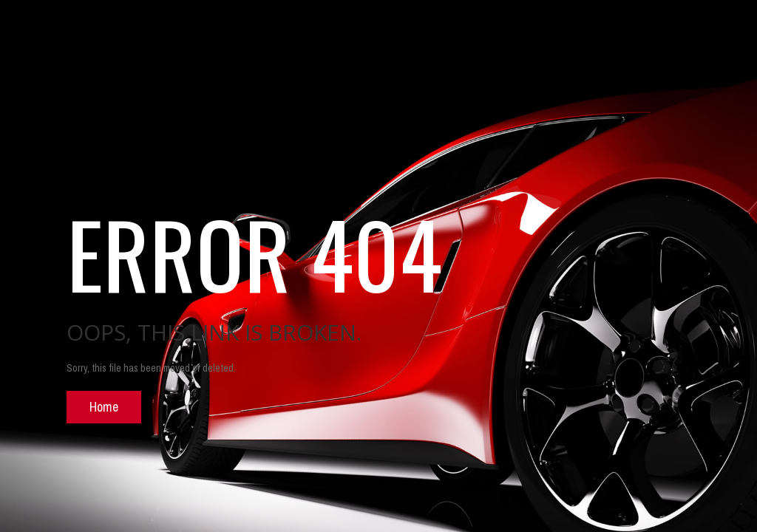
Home (104, 407)
